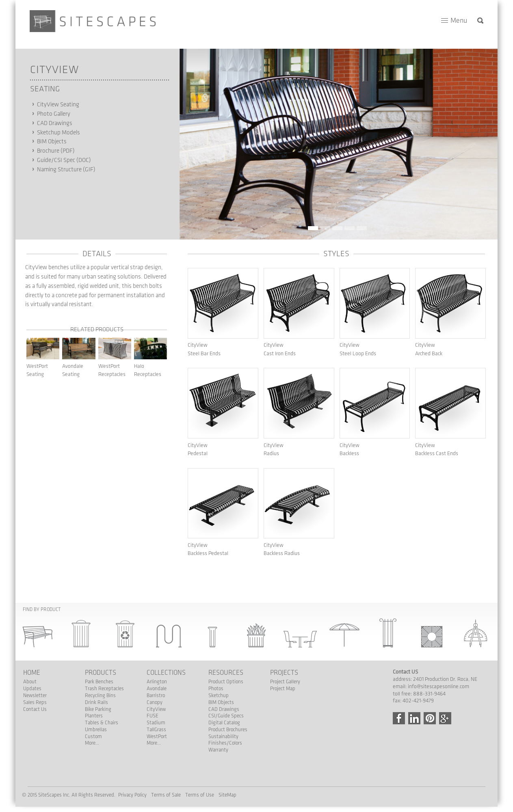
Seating (45, 89)
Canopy (155, 702)
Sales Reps (35, 702)
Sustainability (223, 736)
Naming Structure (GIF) (66, 170)
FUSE (153, 716)
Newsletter (35, 695)
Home (32, 673)
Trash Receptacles (104, 689)
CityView (54, 70)
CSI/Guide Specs (226, 716)
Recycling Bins (100, 695)
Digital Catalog (224, 723)
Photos (216, 689)
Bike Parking (98, 709)
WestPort (157, 736)
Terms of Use (200, 795)
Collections (166, 673)
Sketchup (219, 695)
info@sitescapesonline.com (438, 687)
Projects (284, 673)
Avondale (157, 689)
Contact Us (35, 709)
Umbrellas (96, 730)
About (30, 682)
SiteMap (227, 795)
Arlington (157, 682)
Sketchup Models (58, 133)
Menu (459, 21)
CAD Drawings (55, 123)
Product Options (226, 682)
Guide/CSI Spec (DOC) (64, 160)
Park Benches (99, 682)
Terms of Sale (166, 795)
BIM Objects (52, 142)
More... (92, 743)
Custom (93, 736)
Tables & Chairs (102, 723)
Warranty (218, 750)
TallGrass (156, 730)
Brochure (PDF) (56, 151)
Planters (94, 716)
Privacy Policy (132, 795)
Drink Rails (96, 702)
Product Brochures (228, 730)
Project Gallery (285, 682)
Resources (226, 673)
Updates (32, 689)
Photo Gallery (54, 114)
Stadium (156, 723)
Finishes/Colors (225, 743)
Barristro (156, 695)
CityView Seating (58, 105)
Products (101, 673)
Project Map (283, 689)
